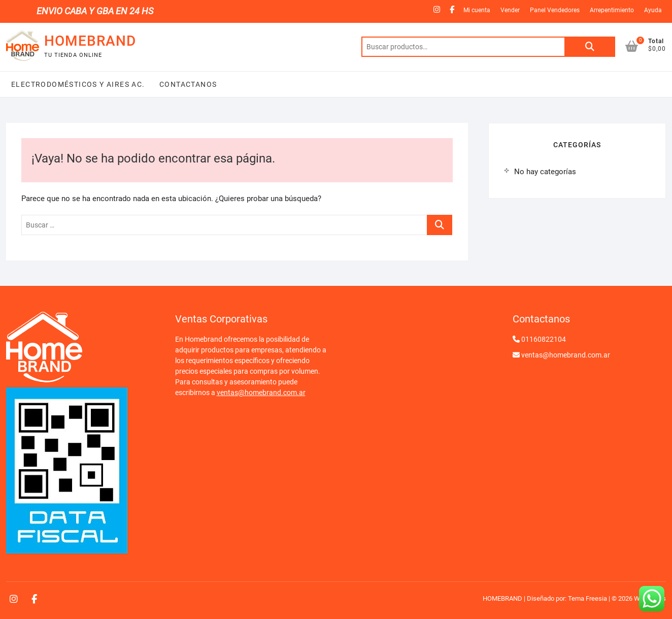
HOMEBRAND (90, 41)
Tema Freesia (587, 598)
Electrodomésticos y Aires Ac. (78, 84)
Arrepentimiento (612, 10)
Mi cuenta (477, 10)
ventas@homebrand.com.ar (261, 393)
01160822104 (544, 339)
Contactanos (187, 84)
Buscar (590, 47)
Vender (510, 10)
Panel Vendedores (555, 10)
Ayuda (653, 10)
